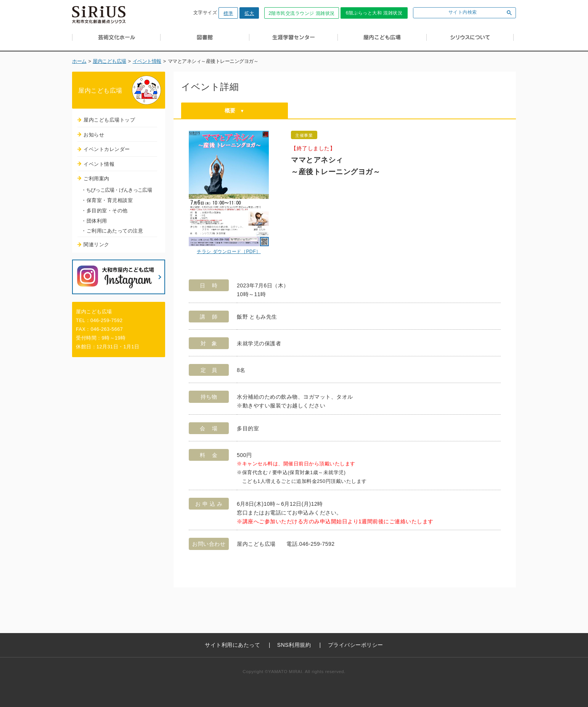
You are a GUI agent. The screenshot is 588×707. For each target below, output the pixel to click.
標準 (228, 13)
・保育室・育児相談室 (107, 200)
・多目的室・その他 (104, 211)
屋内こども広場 (109, 61)
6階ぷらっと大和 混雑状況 (374, 13)
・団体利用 (94, 221)
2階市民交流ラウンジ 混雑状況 (302, 13)
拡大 (249, 13)
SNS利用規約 (294, 645)
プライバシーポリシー (356, 645)
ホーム (79, 61)
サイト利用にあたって (232, 645)
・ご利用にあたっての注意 (112, 231)
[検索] (457, 13)
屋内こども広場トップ (109, 120)
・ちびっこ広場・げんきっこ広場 (116, 190)
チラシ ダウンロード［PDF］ (229, 252)
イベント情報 (147, 61)
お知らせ (94, 135)
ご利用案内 (96, 179)
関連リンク (96, 244)
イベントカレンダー (107, 149)
